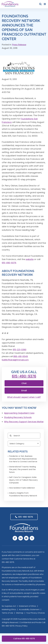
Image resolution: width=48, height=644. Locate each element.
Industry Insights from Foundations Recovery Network (23, 494)
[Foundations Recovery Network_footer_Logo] (24, 524)
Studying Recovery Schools (18, 417)
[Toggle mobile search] (40, 4)
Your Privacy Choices (36, 613)
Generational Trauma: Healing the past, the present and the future (22, 469)
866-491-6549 (21, 356)
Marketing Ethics (9, 609)
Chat (24, 383)
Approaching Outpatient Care (19, 413)
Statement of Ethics (27, 606)
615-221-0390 (20, 350)
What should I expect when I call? (24, 397)
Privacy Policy (22, 626)
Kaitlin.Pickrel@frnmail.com (15, 360)
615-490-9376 (9, 263)
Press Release (19, 45)
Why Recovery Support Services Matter (24, 422)
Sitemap (20, 613)
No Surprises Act (9, 606)
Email (24, 391)
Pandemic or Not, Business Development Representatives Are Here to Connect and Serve (23, 459)
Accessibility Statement (29, 609)
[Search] (24, 436)
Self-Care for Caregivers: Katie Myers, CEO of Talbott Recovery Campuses (23, 480)
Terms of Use (8, 613)
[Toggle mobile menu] (45, 4)
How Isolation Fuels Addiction (22, 488)
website (30, 259)
